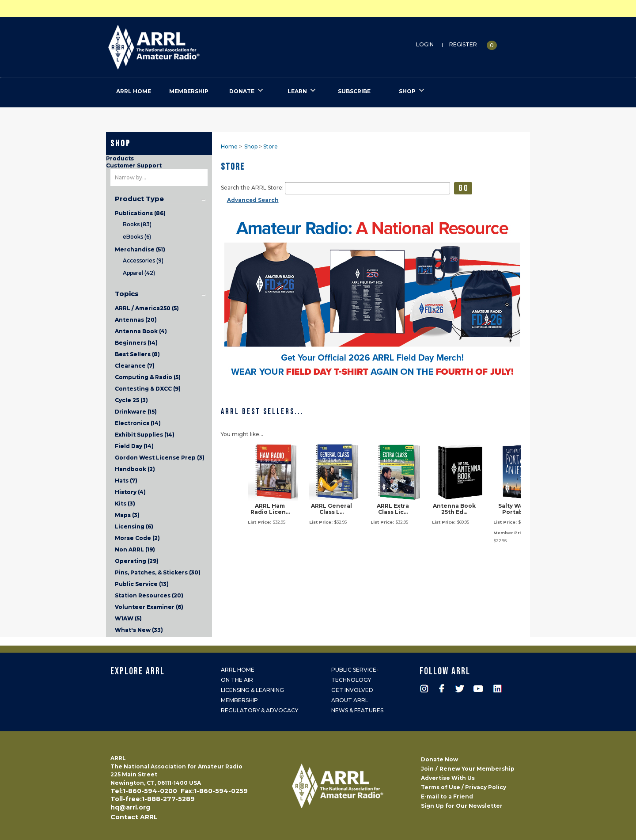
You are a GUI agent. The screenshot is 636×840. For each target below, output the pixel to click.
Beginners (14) (136, 343)
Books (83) (137, 224)
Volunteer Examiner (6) (149, 607)
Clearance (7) (135, 366)
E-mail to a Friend (447, 796)
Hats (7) (126, 481)
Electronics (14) (138, 423)
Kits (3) (125, 504)
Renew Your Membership (477, 769)
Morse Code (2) (137, 538)
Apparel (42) (139, 273)
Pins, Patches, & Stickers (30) (158, 572)
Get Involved (352, 690)
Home (229, 146)
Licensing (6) (134, 526)
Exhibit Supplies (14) (145, 435)
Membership (239, 700)
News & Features (357, 710)
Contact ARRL (134, 817)
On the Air (237, 680)
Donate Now (439, 759)
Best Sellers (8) (137, 354)
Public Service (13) (142, 584)
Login (425, 44)
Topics (127, 294)
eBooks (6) (137, 237)
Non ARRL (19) (135, 549)
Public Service (354, 670)
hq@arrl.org (130, 807)
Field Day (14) (134, 446)
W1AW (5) (128, 618)
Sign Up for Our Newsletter (462, 806)
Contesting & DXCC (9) (148, 389)
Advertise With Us (448, 778)
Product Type (139, 199)
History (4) (130, 492)
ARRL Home (238, 670)
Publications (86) (140, 213)
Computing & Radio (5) (148, 377)
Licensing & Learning (252, 690)
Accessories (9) (143, 260)
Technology (351, 680)
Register (463, 44)
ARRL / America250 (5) (147, 308)
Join (427, 769)
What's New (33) (139, 630)
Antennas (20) (136, 320)
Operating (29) (137, 561)
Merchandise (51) (140, 249)
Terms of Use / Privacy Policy (464, 787)
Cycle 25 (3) (131, 400)
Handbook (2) (135, 469)
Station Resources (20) (149, 595)
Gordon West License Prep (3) (160, 458)
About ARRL (350, 700)
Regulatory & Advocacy (259, 710)
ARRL (190, 44)
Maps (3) (127, 515)
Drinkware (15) (136, 412)
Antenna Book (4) (141, 331)
